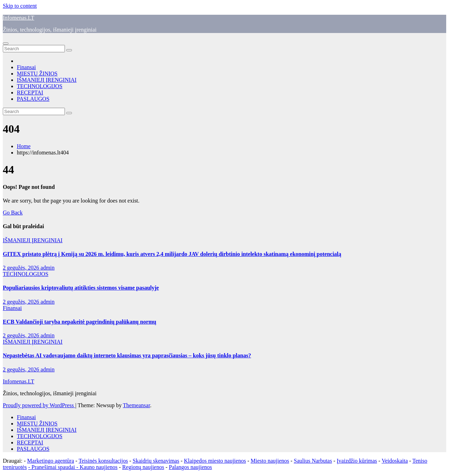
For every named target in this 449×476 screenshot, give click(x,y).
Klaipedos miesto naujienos (215, 461)
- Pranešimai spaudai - (54, 467)
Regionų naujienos (143, 467)
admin (48, 268)
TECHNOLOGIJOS (40, 86)
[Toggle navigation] (6, 44)
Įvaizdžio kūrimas (357, 461)
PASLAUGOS (33, 99)
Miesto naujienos (270, 461)
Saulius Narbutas (313, 461)
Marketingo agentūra (51, 461)
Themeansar (136, 405)
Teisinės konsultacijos (103, 461)
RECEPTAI (30, 92)
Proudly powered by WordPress (39, 405)
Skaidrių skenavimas (156, 461)
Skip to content (20, 6)
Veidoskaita (395, 461)
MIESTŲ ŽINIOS (37, 74)
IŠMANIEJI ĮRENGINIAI (47, 80)
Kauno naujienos (99, 467)
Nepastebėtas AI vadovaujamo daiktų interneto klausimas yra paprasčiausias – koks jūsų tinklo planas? (127, 355)
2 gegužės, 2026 (22, 268)
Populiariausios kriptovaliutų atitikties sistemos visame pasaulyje (81, 288)
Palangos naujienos (190, 467)
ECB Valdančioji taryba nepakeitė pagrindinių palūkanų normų (79, 322)
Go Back (13, 213)
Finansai (26, 67)
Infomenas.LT (19, 18)
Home (24, 146)
